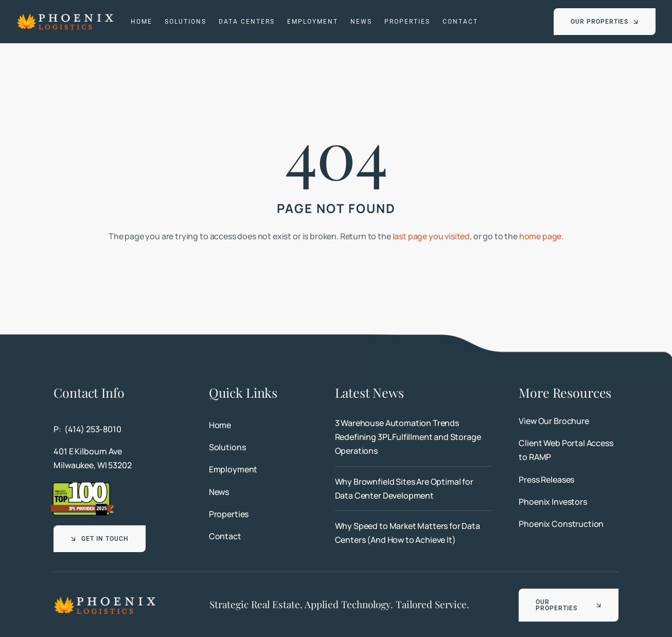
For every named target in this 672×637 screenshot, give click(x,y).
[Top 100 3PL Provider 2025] (82, 485)
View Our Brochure (554, 421)
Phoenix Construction (561, 524)
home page (541, 236)
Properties (229, 514)
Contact (225, 536)
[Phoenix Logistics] (65, 16)
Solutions (227, 447)
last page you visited (431, 236)
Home (220, 425)
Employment (233, 469)
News (219, 492)
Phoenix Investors (553, 502)
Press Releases (546, 480)
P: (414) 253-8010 (87, 429)
